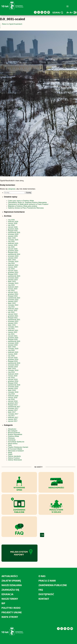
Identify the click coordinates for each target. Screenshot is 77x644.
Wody (10, 453)
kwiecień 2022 (13, 309)
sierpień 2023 (13, 280)
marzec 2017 (13, 419)
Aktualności (12, 429)
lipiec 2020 (12, 347)
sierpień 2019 (13, 367)
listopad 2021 (13, 318)
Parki (10, 445)
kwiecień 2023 (13, 287)
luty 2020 (11, 356)
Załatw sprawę (11, 581)
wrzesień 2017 (13, 408)
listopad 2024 (13, 252)
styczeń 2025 (13, 249)
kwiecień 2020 (13, 352)
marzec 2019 (13, 376)
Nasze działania (12, 585)
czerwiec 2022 (13, 305)
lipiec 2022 (12, 303)
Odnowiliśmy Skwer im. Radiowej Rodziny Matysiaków (27, 202)
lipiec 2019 (12, 369)
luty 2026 (11, 225)
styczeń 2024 (13, 271)
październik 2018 (14, 385)
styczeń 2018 (13, 401)
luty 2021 (11, 334)
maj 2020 (11, 350)
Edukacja (11, 438)
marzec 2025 (13, 245)
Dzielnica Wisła (13, 436)
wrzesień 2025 (13, 234)
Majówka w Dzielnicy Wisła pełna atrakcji (23, 206)
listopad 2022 (13, 296)
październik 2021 (14, 320)
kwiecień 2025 (13, 243)
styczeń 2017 (13, 421)
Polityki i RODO (11, 608)
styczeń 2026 (13, 227)
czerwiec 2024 (13, 262)
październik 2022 (14, 298)
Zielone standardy (14, 456)
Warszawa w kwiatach (16, 451)
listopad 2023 (13, 274)
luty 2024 (11, 269)
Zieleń (10, 454)
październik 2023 (14, 276)
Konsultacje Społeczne (16, 442)
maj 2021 (11, 329)
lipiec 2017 (12, 412)
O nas (42, 576)
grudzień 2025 (13, 229)
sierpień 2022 (13, 301)
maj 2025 (11, 242)
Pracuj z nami (47, 581)
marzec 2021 (13, 332)
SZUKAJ (58, 12)
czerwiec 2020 (13, 349)
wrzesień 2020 (13, 343)
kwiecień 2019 (13, 374)
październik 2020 (14, 341)
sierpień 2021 (13, 323)
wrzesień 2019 (13, 365)
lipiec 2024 (12, 260)
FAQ (41, 590)
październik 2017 (14, 407)
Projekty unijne (12, 612)
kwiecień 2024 (13, 265)
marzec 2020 (13, 354)
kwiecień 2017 (13, 418)
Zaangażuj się (10, 590)
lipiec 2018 (12, 390)
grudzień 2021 (13, 316)
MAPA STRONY (10, 617)
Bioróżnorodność (14, 433)
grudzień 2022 (13, 294)
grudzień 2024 (13, 251)
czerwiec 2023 (13, 283)
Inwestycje (12, 440)
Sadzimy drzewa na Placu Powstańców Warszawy (26, 208)
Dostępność (46, 594)
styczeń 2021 (13, 336)
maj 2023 (11, 285)
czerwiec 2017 (13, 414)
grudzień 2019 (13, 359)
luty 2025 (11, 247)
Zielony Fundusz (14, 458)
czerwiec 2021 (13, 327)
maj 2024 (11, 263)
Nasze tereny (13, 444)
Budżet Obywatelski (15, 434)
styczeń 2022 (13, 314)
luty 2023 (11, 291)
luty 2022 (11, 312)
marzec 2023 (13, 289)
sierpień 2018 (13, 389)
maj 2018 (11, 394)
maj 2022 (11, 307)
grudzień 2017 (13, 403)
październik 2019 (14, 363)
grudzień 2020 (13, 338)
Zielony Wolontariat (15, 460)
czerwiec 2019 (13, 370)
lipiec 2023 (12, 281)
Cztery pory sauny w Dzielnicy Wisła (21, 201)
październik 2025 (14, 233)
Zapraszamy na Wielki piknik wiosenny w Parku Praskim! (28, 204)
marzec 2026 (13, 223)
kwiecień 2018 (13, 396)
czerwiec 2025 (13, 240)
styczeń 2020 (13, 358)
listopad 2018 (13, 383)
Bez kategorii (13, 431)
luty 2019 (11, 378)
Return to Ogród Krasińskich (11, 24)
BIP (3, 603)
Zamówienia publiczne (53, 585)
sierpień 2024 (13, 258)
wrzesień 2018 (13, 387)
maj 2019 (11, 372)
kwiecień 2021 (13, 330)
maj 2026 (11, 220)
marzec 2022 (13, 311)
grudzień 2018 (13, 381)
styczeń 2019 (13, 379)
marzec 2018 (13, 398)
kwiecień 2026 (13, 222)
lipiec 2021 (12, 325)
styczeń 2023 (13, 292)
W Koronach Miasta (15, 449)
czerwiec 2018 (13, 392)
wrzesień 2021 (13, 321)
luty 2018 (11, 399)
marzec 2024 (13, 267)
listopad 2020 (13, 340)
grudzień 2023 (13, 272)
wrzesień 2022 (13, 300)
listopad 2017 (13, 405)
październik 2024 (14, 254)
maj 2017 (11, 416)
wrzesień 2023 (13, 278)
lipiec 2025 (12, 238)
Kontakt (44, 599)
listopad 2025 (13, 231)
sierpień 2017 (13, 410)
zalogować (12, 189)
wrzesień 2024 (13, 256)
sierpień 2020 (13, 345)
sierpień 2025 (13, 236)
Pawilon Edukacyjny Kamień (18, 447)
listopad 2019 (13, 361)
